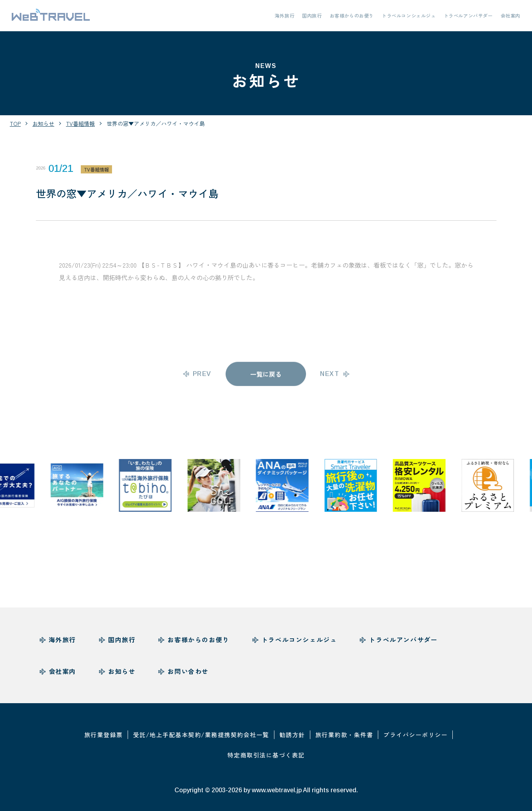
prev (202, 378)
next (330, 378)
